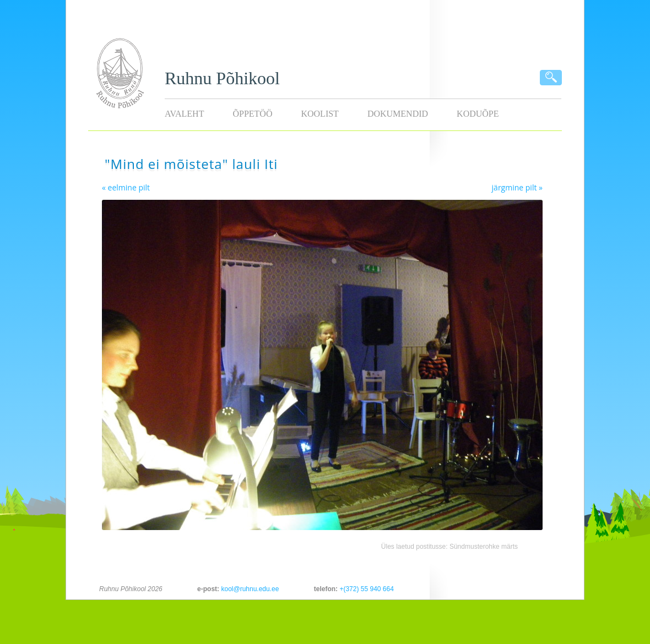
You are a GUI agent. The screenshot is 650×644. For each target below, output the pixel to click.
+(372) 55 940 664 (366, 589)
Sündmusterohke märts (484, 547)
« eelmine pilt (126, 187)
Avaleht (184, 114)
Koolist (319, 114)
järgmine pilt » (517, 187)
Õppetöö (252, 114)
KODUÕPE (478, 114)
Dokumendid (398, 114)
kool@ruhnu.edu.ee (250, 589)
